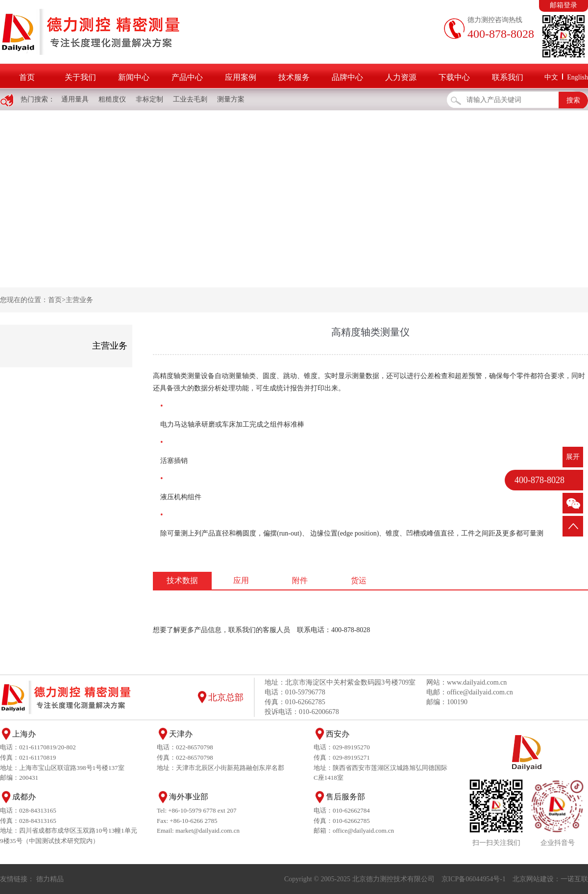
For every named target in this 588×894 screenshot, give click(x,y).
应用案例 (241, 77)
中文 (551, 77)
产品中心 (187, 77)
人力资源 (401, 77)
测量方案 (231, 99)
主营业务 (79, 300)
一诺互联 (574, 879)
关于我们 (80, 77)
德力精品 (50, 879)
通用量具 (75, 99)
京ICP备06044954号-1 (474, 879)
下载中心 (454, 77)
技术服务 (294, 77)
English (577, 77)
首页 (27, 77)
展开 (573, 457)
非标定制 (149, 99)
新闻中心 (134, 77)
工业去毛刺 (190, 99)
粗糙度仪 (112, 99)
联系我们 (508, 77)
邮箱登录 (563, 5)
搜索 (573, 100)
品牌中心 (347, 77)
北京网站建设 (533, 879)
